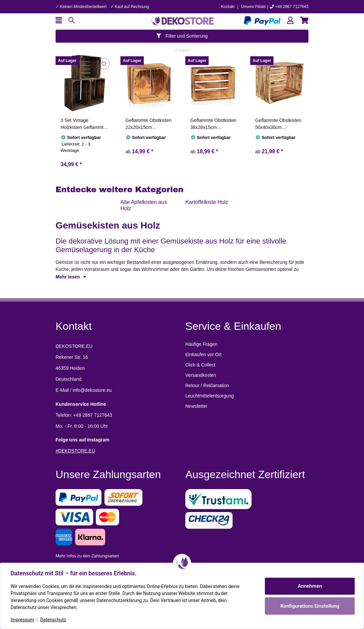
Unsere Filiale (253, 7)
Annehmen (310, 586)
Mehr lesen (71, 277)
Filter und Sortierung (182, 36)
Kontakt (228, 7)
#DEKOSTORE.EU (75, 451)
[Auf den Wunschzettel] (104, 63)
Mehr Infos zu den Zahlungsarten (87, 556)
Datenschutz (54, 620)
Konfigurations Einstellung (309, 606)
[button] (290, 20)
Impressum (23, 620)
